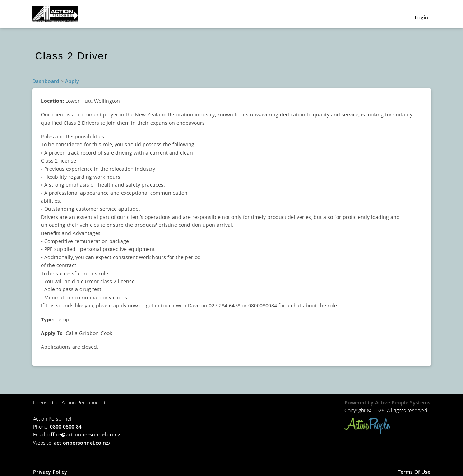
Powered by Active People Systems (387, 402)
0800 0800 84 (66, 427)
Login (421, 19)
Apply (72, 81)
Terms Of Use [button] (414, 472)
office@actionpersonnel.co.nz (84, 434)
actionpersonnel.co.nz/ (82, 443)
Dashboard (46, 81)
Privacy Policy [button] (50, 472)
